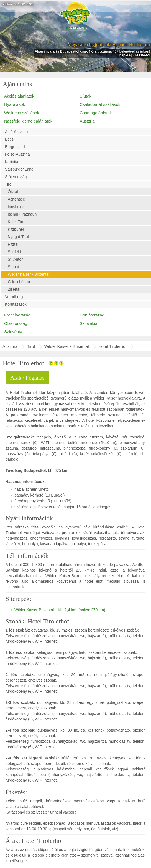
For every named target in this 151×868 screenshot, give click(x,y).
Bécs (9, 139)
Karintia (11, 162)
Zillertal (14, 289)
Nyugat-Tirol (18, 237)
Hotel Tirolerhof (112, 346)
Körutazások (16, 304)
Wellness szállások (22, 113)
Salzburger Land (19, 169)
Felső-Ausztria (17, 154)
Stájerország (16, 177)
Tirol (9, 184)
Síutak (86, 96)
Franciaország (17, 315)
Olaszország (16, 323)
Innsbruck (16, 207)
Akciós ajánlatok (19, 96)
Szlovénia (13, 332)
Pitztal (13, 244)
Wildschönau (19, 282)
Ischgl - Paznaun (22, 214)
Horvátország (92, 315)
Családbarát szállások (100, 104)
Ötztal (13, 192)
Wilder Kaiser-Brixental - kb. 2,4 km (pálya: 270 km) (60, 610)
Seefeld (14, 252)
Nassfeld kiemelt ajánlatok (28, 121)
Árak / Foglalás (27, 378)
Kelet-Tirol (16, 222)
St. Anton (16, 259)
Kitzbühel (16, 229)
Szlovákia (89, 323)
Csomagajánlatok (96, 113)
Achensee (16, 199)
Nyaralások (15, 104)
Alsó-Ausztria (16, 132)
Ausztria (87, 121)
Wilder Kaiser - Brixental (29, 274)
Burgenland (15, 147)
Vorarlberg (14, 297)
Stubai (13, 267)
